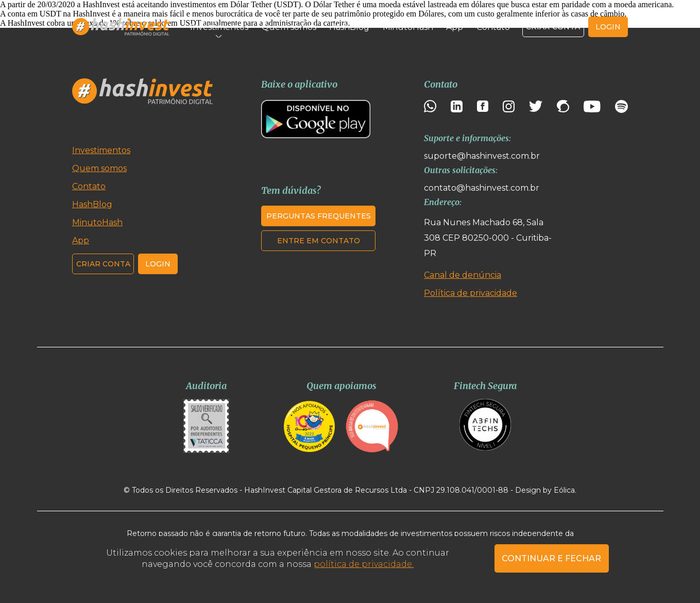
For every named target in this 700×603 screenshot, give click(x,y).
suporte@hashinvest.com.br (482, 156)
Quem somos (289, 27)
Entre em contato (319, 241)
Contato (493, 27)
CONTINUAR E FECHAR (551, 558)
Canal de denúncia (463, 275)
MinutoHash (408, 27)
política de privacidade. (364, 564)
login (608, 27)
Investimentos (219, 27)
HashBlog (349, 27)
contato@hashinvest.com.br (482, 188)
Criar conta (553, 27)
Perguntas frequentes (319, 216)
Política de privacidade (471, 293)
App (455, 27)
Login (158, 264)
